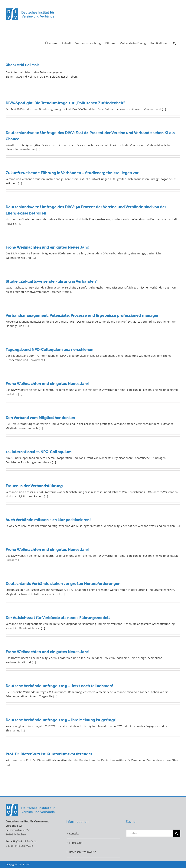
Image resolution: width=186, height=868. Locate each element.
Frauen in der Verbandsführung (34, 486)
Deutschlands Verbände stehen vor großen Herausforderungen (63, 584)
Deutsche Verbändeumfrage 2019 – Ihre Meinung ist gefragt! (61, 720)
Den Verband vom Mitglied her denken (40, 418)
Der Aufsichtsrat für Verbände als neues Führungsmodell (58, 618)
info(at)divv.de (24, 846)
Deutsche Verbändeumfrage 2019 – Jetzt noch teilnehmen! (59, 686)
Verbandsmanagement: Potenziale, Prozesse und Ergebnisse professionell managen (83, 315)
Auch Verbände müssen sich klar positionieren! (48, 520)
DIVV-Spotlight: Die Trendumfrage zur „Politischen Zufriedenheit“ (65, 103)
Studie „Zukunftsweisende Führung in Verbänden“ (52, 281)
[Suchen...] (149, 833)
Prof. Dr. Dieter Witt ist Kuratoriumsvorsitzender (49, 754)
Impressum (76, 843)
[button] (174, 43)
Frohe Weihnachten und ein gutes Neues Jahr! (48, 247)
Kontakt (74, 833)
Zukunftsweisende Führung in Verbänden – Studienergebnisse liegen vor (72, 173)
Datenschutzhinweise (83, 852)
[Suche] (177, 833)
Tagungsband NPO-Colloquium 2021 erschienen (49, 350)
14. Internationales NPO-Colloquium (39, 452)
